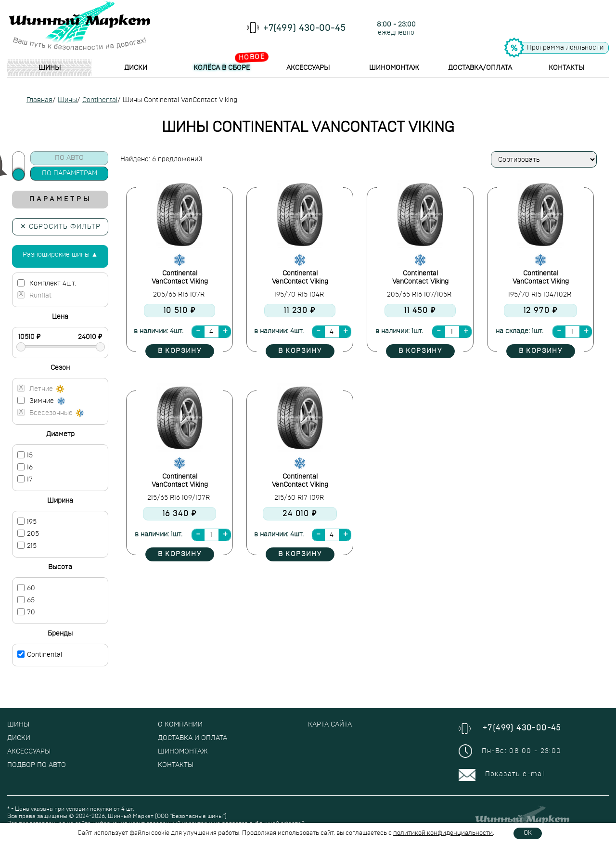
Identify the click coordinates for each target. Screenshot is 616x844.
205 (28, 533)
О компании (180, 725)
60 (26, 588)
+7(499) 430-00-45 (305, 28)
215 (27, 545)
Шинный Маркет (131, 816)
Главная (39, 100)
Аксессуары (308, 68)
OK (528, 833)
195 (27, 521)
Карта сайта (330, 725)
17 (25, 479)
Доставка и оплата (192, 738)
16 (25, 467)
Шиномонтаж (394, 68)
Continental (100, 100)
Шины (50, 68)
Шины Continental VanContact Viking (180, 100)
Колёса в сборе (222, 68)
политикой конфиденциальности (443, 833)
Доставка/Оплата (480, 68)
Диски (136, 68)
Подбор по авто (37, 765)
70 (26, 612)
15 (25, 455)
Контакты (566, 68)
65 (26, 600)
